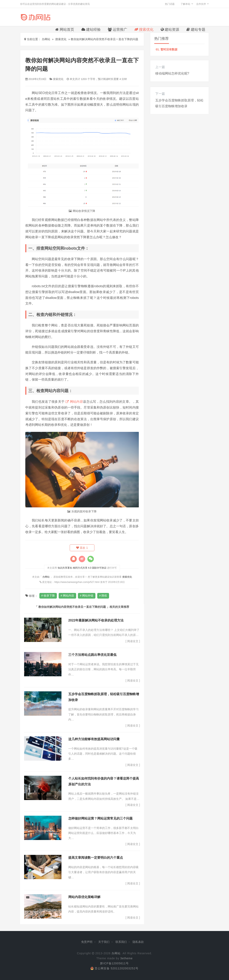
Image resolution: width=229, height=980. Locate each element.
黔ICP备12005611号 (115, 964)
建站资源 (170, 30)
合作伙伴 (201, 4)
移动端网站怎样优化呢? (172, 73)
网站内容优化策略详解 (84, 897)
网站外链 (88, 596)
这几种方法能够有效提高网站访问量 (94, 739)
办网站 (46, 577)
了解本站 (185, 4)
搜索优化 (144, 30)
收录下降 (49, 596)
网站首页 (65, 30)
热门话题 (170, 4)
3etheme (126, 959)
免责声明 (87, 942)
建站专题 (196, 30)
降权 (105, 596)
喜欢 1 (82, 548)
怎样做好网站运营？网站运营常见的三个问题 (100, 819)
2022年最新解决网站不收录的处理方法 (96, 621)
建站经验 (91, 30)
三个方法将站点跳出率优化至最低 (92, 655)
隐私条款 (138, 942)
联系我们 (121, 942)
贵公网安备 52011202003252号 (115, 969)
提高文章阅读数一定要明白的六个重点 (96, 858)
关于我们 (104, 942)
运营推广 (118, 30)
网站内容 (76, 402)
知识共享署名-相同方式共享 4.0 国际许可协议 (82, 568)
